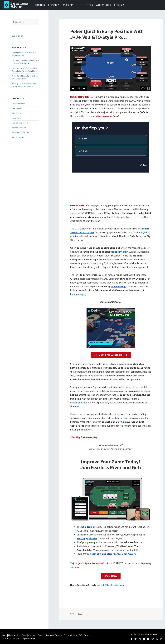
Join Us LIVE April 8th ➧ (111, 355)
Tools (89, 5)
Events (41, 635)
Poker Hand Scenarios (21, 132)
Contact (88, 635)
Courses (119, 5)
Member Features (19, 128)
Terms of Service (54, 635)
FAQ (81, 635)
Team (24, 635)
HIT (80, 5)
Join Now (111, 576)
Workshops (103, 5)
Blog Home (17, 36)
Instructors (16, 118)
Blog (5, 635)
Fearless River (17, 5)
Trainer (40, 5)
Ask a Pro (69, 5)
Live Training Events (20, 123)
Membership (14, 635)
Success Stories (18, 137)
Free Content (17, 108)
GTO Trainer (17, 113)
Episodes (54, 5)
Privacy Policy (70, 635)
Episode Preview (18, 103)
